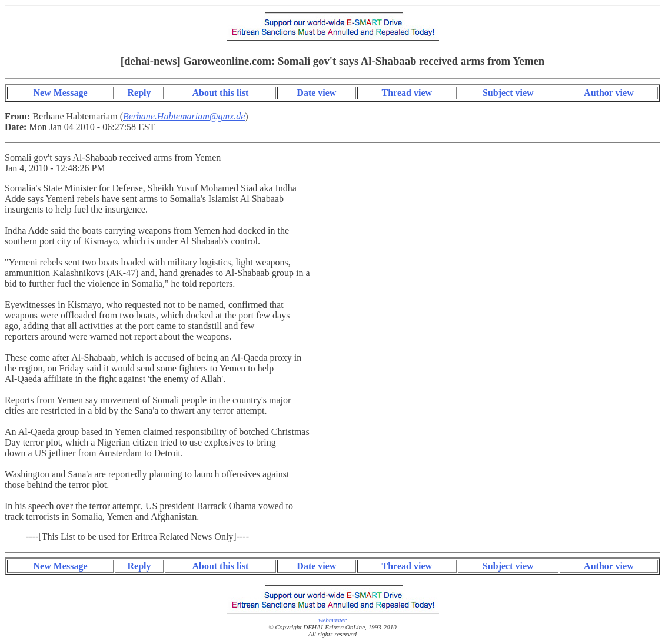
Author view (609, 93)
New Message (61, 93)
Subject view (508, 93)
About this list (220, 93)
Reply (139, 93)
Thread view (407, 93)
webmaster (332, 620)
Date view (316, 93)
